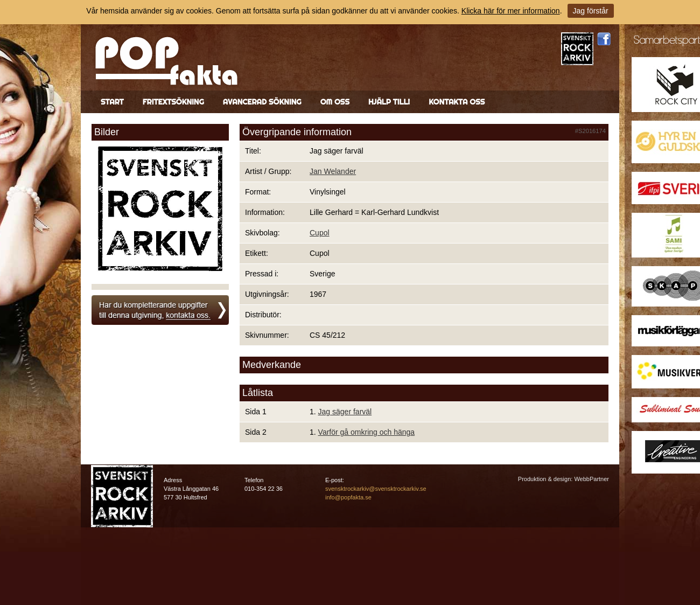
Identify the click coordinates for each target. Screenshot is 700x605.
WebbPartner (591, 479)
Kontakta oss (457, 102)
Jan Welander (333, 171)
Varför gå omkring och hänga (367, 432)
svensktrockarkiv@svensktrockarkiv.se (376, 489)
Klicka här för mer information (511, 11)
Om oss (335, 102)
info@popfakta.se (348, 497)
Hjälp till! (389, 102)
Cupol (320, 233)
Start (112, 102)
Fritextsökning (173, 102)
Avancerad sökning (262, 102)
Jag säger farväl (345, 412)
